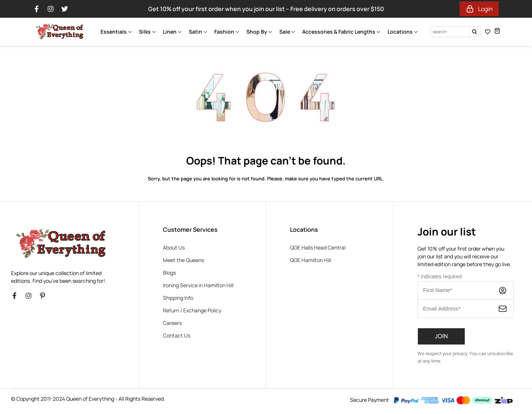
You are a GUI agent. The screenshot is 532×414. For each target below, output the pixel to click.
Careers (172, 323)
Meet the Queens (183, 260)
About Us (174, 247)
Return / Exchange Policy (192, 310)
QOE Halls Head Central (318, 247)
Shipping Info (178, 298)
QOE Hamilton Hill (311, 260)
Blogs (169, 273)
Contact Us (177, 335)
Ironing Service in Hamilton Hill (198, 285)
